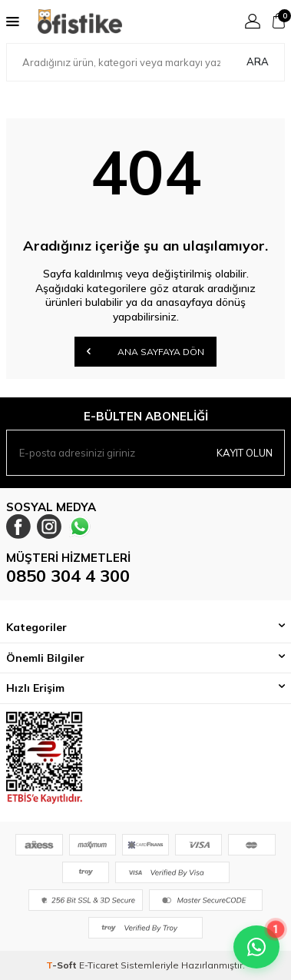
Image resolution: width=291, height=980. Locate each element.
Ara (258, 61)
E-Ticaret (99, 965)
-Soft (63, 965)
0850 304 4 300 (68, 576)
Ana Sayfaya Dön (145, 351)
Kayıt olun (245, 453)
